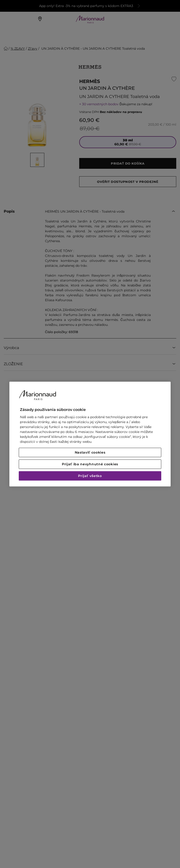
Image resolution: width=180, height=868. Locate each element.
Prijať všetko (90, 476)
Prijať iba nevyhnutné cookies (90, 464)
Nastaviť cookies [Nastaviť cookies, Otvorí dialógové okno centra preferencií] (90, 452)
